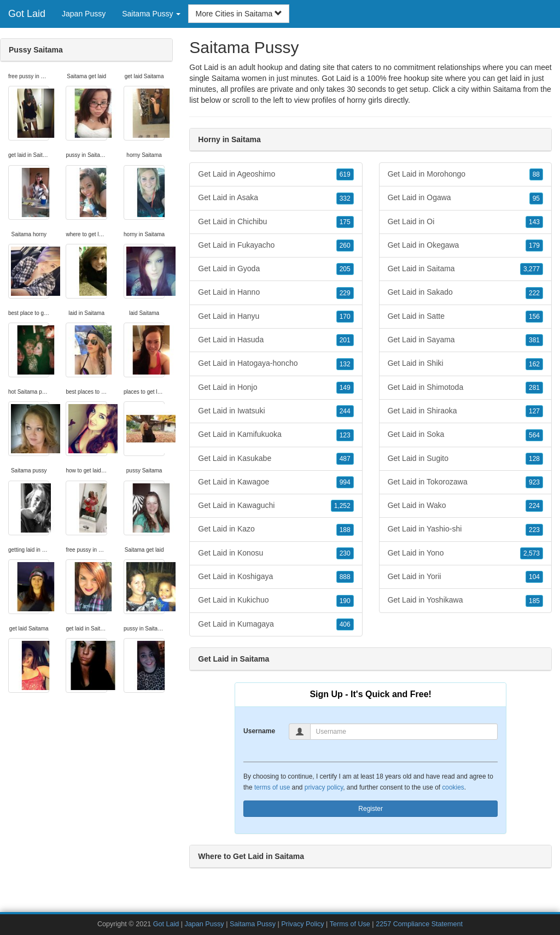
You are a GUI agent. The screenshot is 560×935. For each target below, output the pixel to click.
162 (534, 364)
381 (534, 340)
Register (371, 809)
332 (345, 198)
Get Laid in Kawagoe (276, 482)
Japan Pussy (84, 14)
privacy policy (324, 787)
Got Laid (27, 14)
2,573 (532, 553)
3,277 (532, 269)
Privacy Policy (302, 924)
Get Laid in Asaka (276, 198)
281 (534, 388)
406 (345, 624)
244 (345, 411)
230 (345, 553)
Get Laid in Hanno (276, 293)
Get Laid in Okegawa (465, 246)
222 (534, 293)
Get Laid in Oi (465, 222)
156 (534, 317)
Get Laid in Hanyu (276, 317)
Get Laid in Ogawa (465, 198)
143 (534, 222)
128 (534, 459)
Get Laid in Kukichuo (276, 600)
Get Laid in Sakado (465, 293)
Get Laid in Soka (465, 435)
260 (345, 246)
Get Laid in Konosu (276, 553)
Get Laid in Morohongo (465, 174)
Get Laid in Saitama (465, 269)
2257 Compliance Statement (419, 924)
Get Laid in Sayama (465, 340)
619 (345, 174)
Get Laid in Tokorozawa (465, 482)
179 (534, 246)
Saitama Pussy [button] (151, 14)
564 (534, 435)
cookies (453, 787)
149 (345, 388)
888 (345, 577)
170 (345, 317)
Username (259, 731)
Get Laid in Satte (465, 317)
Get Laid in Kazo (276, 529)
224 (534, 506)
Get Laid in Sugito (465, 459)
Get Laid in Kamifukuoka (276, 435)
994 (345, 482)
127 (534, 411)
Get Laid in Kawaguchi (276, 506)
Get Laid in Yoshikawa (465, 600)
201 (345, 340)
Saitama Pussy (253, 924)
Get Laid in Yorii (465, 577)
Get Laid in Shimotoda (465, 388)
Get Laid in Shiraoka (465, 411)
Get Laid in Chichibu (276, 222)
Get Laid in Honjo (276, 388)
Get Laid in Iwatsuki (276, 411)
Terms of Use (350, 924)
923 (534, 482)
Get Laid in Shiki (465, 364)
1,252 (342, 506)
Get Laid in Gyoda (276, 269)
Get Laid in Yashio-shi (465, 529)
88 (536, 174)
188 (345, 530)
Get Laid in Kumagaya (276, 624)
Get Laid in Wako (465, 506)
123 (345, 435)
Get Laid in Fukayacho (276, 246)
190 (345, 601)
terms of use (272, 787)
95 (536, 198)
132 (345, 364)
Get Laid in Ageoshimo (276, 174)
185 (534, 601)
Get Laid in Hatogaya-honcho (276, 364)
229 (345, 293)
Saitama (507, 89)
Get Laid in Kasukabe (276, 459)
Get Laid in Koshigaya (276, 577)
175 (345, 222)
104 (534, 577)
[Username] (404, 732)
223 (534, 530)
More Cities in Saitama (239, 14)
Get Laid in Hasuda (276, 340)
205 (345, 269)
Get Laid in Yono (465, 553)
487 (345, 459)
